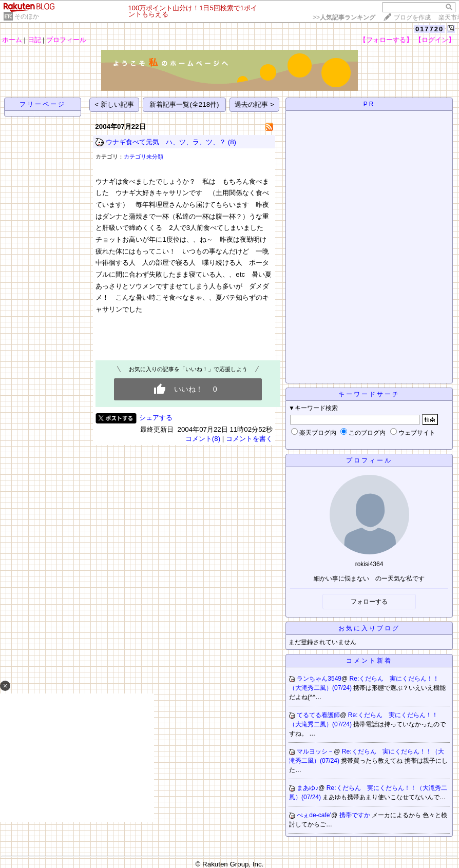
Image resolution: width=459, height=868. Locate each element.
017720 (429, 29)
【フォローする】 (386, 40)
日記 (34, 40)
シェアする (156, 418)
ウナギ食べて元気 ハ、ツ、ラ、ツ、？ (166, 142)
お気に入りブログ (369, 628)
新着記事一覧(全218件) (184, 104)
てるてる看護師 (318, 715)
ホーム (12, 40)
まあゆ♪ (308, 788)
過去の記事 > (254, 104)
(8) (232, 142)
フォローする (369, 602)
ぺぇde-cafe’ (314, 815)
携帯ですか (356, 815)
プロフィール (66, 40)
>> (344, 17)
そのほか (27, 16)
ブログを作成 (412, 17)
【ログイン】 (435, 40)
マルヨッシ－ (315, 751)
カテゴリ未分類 (144, 157)
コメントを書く (249, 439)
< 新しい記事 (114, 104)
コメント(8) (203, 439)
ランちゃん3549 (319, 679)
